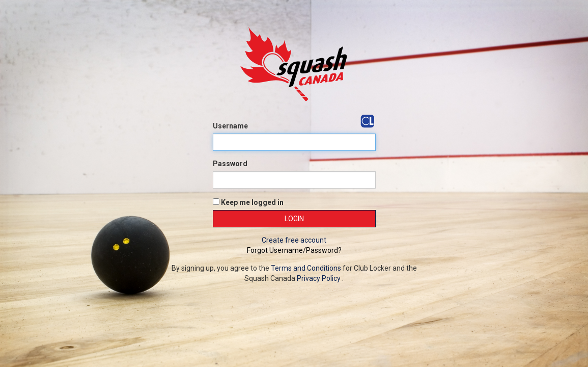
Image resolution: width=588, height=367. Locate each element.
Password (230, 164)
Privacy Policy (319, 278)
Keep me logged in (248, 202)
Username (230, 126)
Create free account (294, 240)
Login (294, 219)
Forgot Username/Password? (294, 250)
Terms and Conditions (306, 268)
